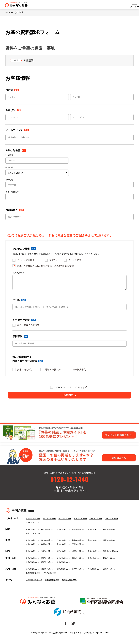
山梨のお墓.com (103, 545)
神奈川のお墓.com (34, 538)
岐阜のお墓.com (33, 549)
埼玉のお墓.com (85, 534)
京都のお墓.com (51, 556)
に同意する (71, 387)
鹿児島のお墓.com (34, 578)
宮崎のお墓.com (120, 574)
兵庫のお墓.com (85, 556)
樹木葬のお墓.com (56, 584)
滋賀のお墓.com (33, 556)
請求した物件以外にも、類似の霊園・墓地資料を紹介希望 (45, 266)
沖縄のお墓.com (53, 578)
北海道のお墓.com (34, 523)
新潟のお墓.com (33, 545)
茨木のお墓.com (33, 534)
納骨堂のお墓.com (75, 584)
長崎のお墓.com (68, 574)
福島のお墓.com (33, 527)
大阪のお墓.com (68, 556)
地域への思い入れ (54, 370)
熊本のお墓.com (85, 574)
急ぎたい (54, 260)
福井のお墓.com (85, 545)
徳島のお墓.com (120, 563)
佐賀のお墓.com (51, 574)
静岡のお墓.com (51, 549)
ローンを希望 (75, 260)
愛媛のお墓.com (51, 567)
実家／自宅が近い (26, 370)
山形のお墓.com (122, 523)
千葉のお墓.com (103, 534)
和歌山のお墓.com (121, 556)
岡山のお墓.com (68, 563)
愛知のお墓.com (68, 549)
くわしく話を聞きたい (28, 260)
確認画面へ (70, 397)
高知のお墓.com (68, 567)
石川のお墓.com (68, 545)
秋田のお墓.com (105, 523)
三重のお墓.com (85, 549)
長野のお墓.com (120, 545)
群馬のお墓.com (68, 534)
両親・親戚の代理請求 (28, 325)
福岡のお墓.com (33, 574)
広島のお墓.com (85, 563)
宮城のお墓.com (87, 523)
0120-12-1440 (69, 483)
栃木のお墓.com (51, 534)
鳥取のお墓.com (33, 563)
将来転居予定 (79, 370)
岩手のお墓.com (70, 523)
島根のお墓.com (51, 563)
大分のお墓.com (103, 574)
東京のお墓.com (120, 534)
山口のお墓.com (103, 563)
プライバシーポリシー (65, 387)
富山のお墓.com (51, 545)
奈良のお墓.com (103, 556)
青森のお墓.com (53, 523)
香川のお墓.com (33, 567)
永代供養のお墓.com (35, 584)
